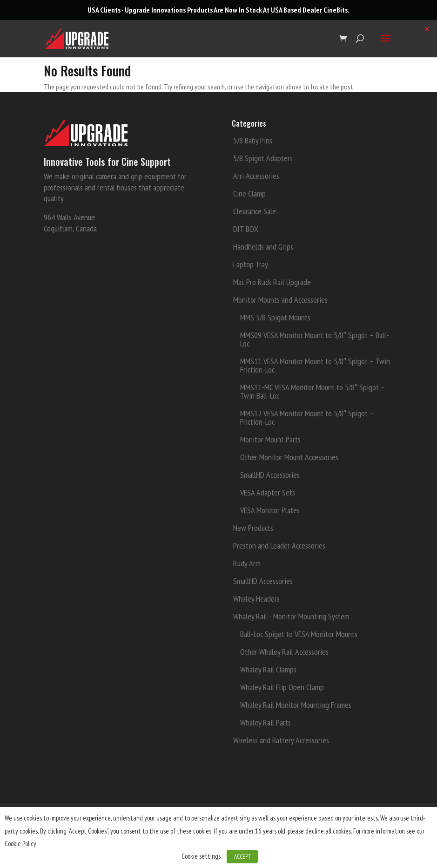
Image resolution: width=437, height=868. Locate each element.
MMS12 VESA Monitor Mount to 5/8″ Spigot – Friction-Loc (307, 417)
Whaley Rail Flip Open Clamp (282, 687)
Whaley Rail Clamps (268, 669)
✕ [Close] (427, 29)
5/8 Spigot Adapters (263, 158)
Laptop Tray (251, 264)
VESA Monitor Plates (270, 510)
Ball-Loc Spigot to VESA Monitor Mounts (299, 634)
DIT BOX (246, 229)
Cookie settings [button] (201, 856)
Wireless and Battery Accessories (281, 740)
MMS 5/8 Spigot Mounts (275, 317)
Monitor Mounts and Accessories (280, 300)
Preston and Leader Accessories (279, 546)
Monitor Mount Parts (270, 439)
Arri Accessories (256, 176)
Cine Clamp (249, 193)
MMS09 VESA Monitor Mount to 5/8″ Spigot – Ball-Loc (315, 339)
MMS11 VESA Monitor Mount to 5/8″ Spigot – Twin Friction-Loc (315, 365)
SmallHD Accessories (270, 475)
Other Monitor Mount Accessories (289, 457)
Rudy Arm (247, 563)
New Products (253, 528)
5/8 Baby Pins (253, 140)
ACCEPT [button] (242, 857)
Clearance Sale (255, 211)
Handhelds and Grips (263, 247)
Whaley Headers (256, 599)
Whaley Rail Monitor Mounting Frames (296, 705)
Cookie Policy (20, 844)
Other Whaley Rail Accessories (284, 652)
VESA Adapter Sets (268, 492)
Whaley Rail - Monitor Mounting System (291, 616)
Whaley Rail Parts (266, 722)
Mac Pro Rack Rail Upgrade (272, 282)
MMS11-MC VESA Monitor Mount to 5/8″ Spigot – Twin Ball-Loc (313, 391)
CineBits (336, 10)
